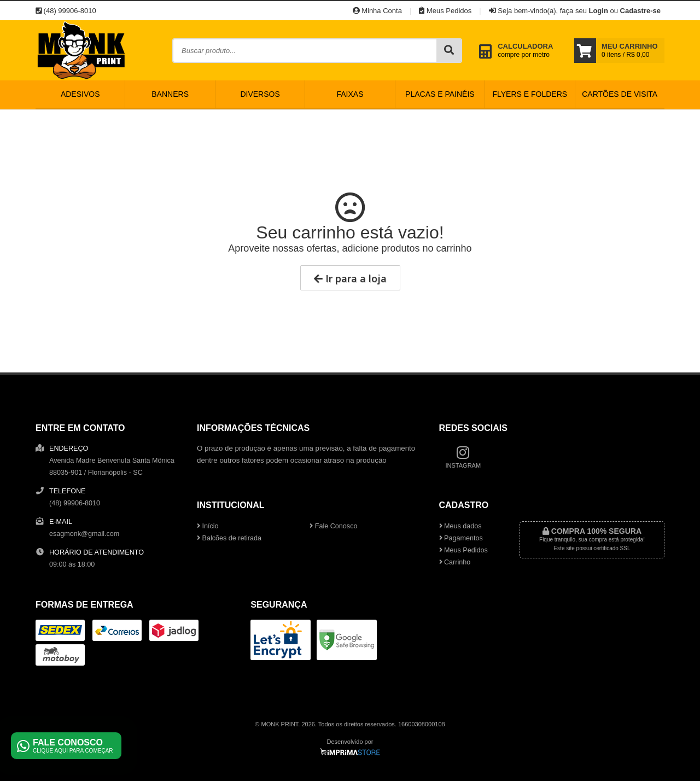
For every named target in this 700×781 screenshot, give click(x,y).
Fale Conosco (333, 526)
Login (598, 11)
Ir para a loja (350, 278)
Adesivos (80, 94)
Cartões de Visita (620, 94)
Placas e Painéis (440, 94)
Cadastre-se (640, 11)
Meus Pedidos (445, 11)
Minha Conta (377, 11)
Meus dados (460, 526)
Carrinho (455, 562)
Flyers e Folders (530, 94)
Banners (170, 94)
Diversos (260, 94)
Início (208, 526)
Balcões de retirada (229, 538)
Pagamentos (461, 538)
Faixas (350, 94)
